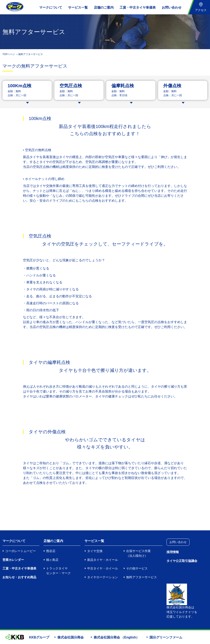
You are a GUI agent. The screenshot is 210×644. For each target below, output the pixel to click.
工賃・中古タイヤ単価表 (138, 7)
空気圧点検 (71, 86)
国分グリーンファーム (166, 637)
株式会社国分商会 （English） (116, 637)
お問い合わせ (172, 7)
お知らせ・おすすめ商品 (19, 577)
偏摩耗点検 (123, 86)
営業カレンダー (13, 560)
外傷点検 (172, 86)
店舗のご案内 (104, 7)
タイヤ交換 (95, 551)
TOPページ (9, 54)
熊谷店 (51, 551)
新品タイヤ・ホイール (103, 560)
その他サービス (137, 568)
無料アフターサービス (142, 577)
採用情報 (173, 552)
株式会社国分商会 (71, 637)
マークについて (51, 7)
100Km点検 (19, 86)
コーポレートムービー (21, 551)
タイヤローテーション (103, 577)
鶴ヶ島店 (52, 560)
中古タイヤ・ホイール (103, 568)
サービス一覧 (78, 7)
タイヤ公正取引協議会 (182, 561)
